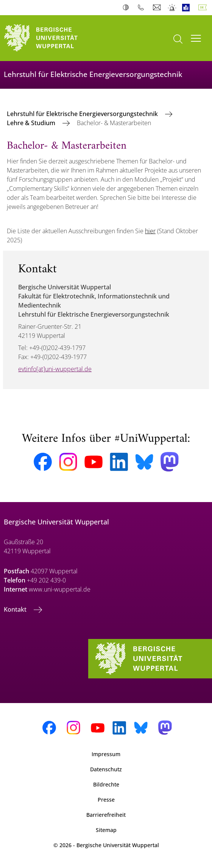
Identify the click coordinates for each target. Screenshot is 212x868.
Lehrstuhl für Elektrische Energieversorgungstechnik (83, 114)
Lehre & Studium (32, 123)
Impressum (106, 754)
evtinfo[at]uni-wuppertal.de (55, 369)
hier (150, 231)
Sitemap (106, 830)
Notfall (172, 8)
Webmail (158, 8)
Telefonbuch (143, 8)
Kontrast (127, 8)
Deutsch (204, 8)
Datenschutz (106, 769)
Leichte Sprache (188, 8)
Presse (106, 800)
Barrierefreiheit (106, 815)
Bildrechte (106, 784)
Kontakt (16, 609)
